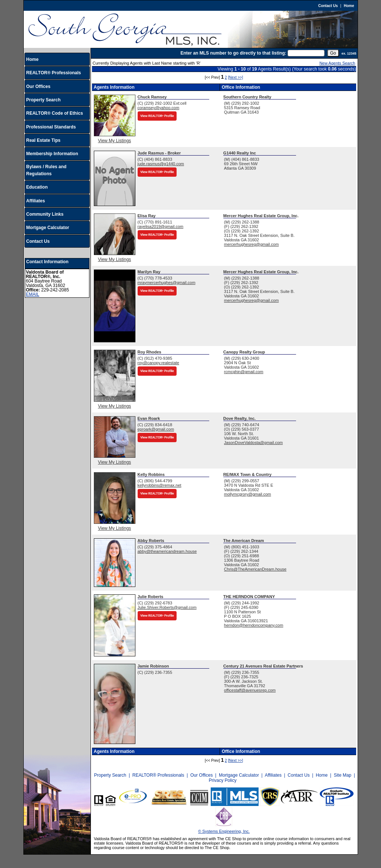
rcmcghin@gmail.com (244, 372)
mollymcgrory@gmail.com (248, 494)
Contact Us (328, 6)
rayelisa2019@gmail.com (161, 226)
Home (349, 6)
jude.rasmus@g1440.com (161, 164)
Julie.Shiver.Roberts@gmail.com (167, 607)
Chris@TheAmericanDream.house (255, 569)
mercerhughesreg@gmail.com (252, 244)
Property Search (44, 100)
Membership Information (52, 154)
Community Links (45, 214)
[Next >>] (235, 77)
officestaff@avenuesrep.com (250, 690)
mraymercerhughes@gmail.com (167, 283)
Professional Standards (51, 127)
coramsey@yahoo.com (159, 108)
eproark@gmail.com (156, 429)
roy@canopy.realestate (158, 363)
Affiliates (36, 201)
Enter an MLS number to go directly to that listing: (233, 53)
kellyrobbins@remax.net (160, 485)
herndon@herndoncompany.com (254, 625)
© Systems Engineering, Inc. (224, 831)
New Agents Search (337, 63)
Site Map (343, 775)
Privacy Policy (223, 780)
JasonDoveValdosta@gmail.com (253, 443)
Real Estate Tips (43, 140)
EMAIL (33, 294)
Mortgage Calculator (48, 228)
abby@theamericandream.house (167, 551)
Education (37, 187)
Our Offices (38, 87)
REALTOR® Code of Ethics (55, 113)
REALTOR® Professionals (54, 73)
